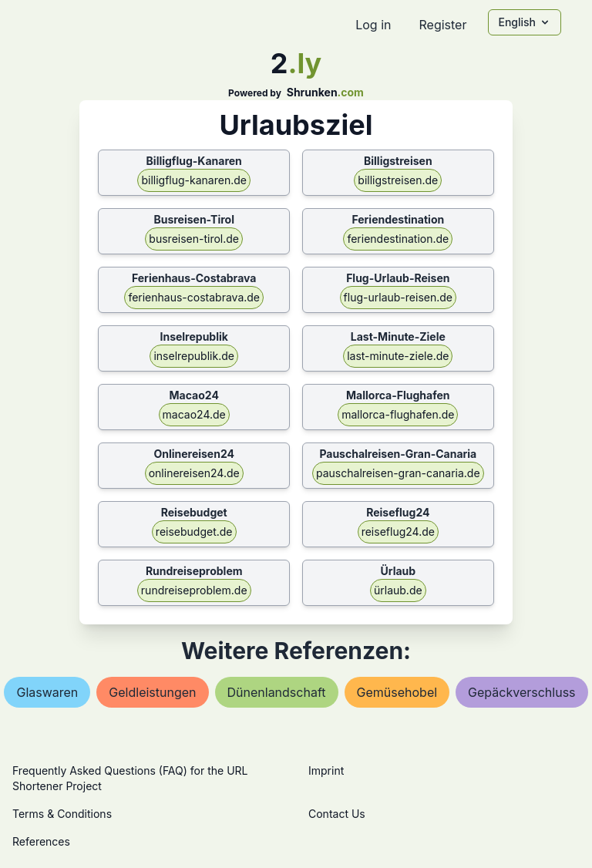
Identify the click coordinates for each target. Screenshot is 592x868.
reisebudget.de (194, 532)
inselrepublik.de (193, 356)
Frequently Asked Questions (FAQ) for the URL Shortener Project (130, 778)
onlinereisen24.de (194, 473)
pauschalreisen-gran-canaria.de (398, 473)
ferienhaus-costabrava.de (194, 297)
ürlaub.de (398, 590)
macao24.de (194, 414)
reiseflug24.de (398, 532)
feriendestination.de (398, 239)
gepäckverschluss (521, 692)
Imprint (326, 770)
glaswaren (47, 692)
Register (442, 25)
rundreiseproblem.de (194, 590)
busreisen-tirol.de (194, 239)
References (41, 841)
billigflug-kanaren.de (194, 180)
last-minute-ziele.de (398, 356)
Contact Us (337, 814)
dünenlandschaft (277, 692)
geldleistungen (152, 692)
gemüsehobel (397, 692)
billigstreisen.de (398, 180)
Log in (373, 25)
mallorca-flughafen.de (398, 414)
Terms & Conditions (62, 814)
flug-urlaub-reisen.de (398, 297)
